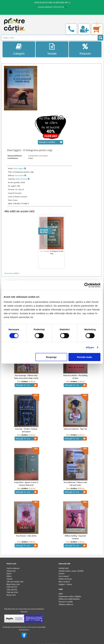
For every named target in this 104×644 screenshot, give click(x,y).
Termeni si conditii (66, 602)
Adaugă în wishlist (50, 142)
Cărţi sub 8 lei (12, 590)
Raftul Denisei (23, 179)
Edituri (9, 576)
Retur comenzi (64, 582)
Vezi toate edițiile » (12, 273)
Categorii (19, 49)
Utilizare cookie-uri (66, 604)
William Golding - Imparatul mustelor (75, 537)
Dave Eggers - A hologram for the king (52, 252)
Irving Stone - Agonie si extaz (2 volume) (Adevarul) (26, 484)
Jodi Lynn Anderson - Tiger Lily (75, 429)
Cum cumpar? (64, 576)
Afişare (90, 347)
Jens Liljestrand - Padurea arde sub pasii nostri (75, 484)
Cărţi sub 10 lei (12, 592)
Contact (62, 574)
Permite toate (84, 357)
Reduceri (85, 49)
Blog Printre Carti (13, 584)
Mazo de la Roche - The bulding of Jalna (75, 377)
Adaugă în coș (26, 385)
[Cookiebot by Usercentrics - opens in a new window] (87, 285)
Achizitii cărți (63, 568)
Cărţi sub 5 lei (12, 587)
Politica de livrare (65, 579)
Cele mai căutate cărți (15, 582)
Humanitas (20, 175)
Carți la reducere (13, 568)
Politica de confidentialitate (69, 599)
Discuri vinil (11, 595)
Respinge (51, 357)
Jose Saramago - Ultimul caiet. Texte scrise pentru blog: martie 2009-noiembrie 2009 (26, 378)
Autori (9, 574)
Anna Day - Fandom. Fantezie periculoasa (26, 430)
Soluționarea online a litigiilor (70, 596)
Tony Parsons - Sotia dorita (26, 536)
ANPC (61, 594)
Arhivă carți (11, 571)
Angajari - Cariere (65, 584)
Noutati (52, 49)
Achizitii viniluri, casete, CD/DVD (71, 571)
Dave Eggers (20, 168)
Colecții (9, 579)
